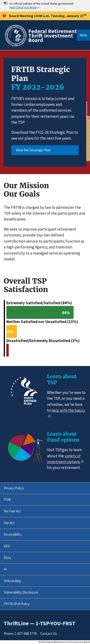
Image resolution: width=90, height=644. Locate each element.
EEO (7, 546)
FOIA (7, 500)
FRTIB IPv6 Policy (17, 604)
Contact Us (49, 634)
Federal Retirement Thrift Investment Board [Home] (53, 36)
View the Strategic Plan (33, 150)
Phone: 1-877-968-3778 (20, 634)
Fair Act (9, 523)
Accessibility (13, 534)
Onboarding (12, 581)
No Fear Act (12, 511)
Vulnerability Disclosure (21, 592)
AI (5, 569)
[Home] (16, 45)
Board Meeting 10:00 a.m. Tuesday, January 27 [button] (45, 16)
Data (7, 558)
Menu (83, 35)
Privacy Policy (14, 488)
